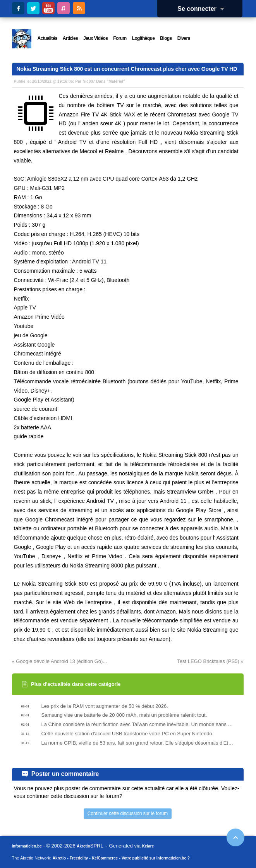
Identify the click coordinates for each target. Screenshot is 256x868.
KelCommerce (105, 858)
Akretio (83, 846)
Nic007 (89, 81)
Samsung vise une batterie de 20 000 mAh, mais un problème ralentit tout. (124, 715)
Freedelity (79, 858)
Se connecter (203, 9)
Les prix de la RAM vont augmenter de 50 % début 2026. (105, 706)
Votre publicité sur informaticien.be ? (156, 858)
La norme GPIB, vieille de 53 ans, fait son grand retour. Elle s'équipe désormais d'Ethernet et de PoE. (138, 743)
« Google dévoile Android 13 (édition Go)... (60, 661)
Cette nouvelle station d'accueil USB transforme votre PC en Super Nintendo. (128, 734)
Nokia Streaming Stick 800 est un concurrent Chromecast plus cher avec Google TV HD (127, 69)
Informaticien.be (27, 846)
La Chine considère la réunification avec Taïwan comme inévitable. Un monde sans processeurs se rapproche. (138, 724)
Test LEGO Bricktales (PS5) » (210, 661)
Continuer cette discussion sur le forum (128, 813)
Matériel (116, 81)
